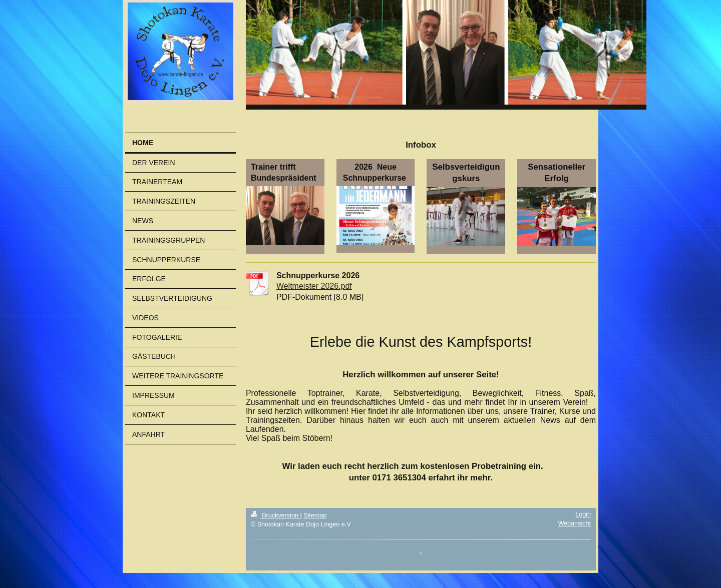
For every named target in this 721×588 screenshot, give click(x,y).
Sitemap (315, 515)
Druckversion (275, 515)
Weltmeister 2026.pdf (314, 286)
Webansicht (574, 523)
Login (583, 514)
